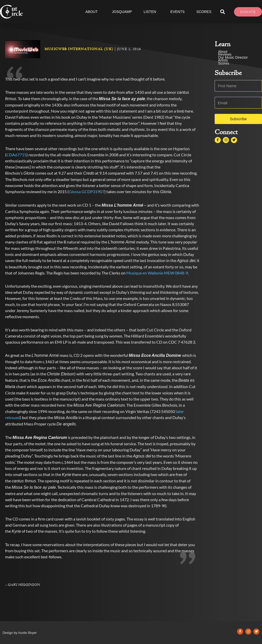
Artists (223, 60)
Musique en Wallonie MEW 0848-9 (157, 273)
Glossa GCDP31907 (87, 191)
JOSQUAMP (122, 12)
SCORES (204, 12)
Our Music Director (233, 58)
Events (177, 12)
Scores (224, 63)
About (93, 12)
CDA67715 (16, 155)
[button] (222, 12)
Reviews (225, 55)
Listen (151, 12)
